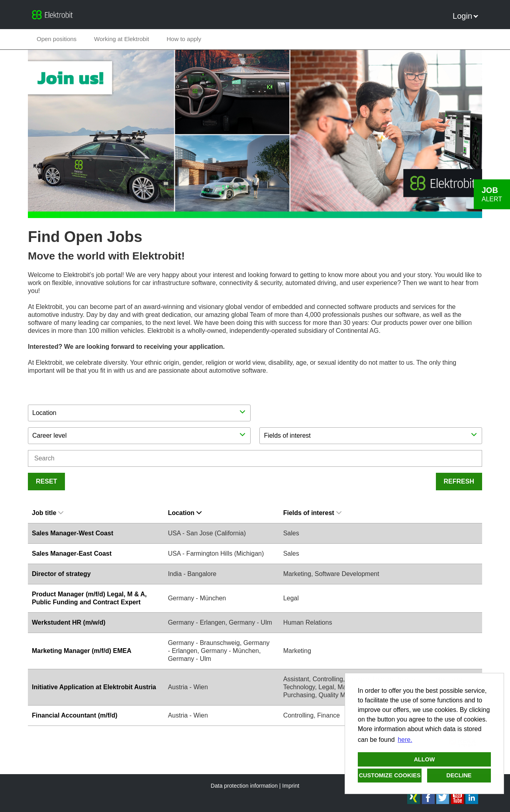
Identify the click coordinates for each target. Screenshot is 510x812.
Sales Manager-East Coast (72, 553)
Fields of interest (312, 513)
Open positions (57, 39)
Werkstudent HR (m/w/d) (69, 622)
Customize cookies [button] (390, 775)
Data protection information (244, 786)
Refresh (459, 481)
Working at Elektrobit (122, 39)
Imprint (291, 786)
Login (465, 16)
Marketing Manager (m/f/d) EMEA (82, 651)
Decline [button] (459, 775)
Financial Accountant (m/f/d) (75, 715)
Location (185, 513)
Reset (46, 481)
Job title (48, 513)
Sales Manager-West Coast (73, 533)
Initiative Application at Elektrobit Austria (94, 687)
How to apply (184, 39)
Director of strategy (61, 574)
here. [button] (405, 740)
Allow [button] (425, 759)
